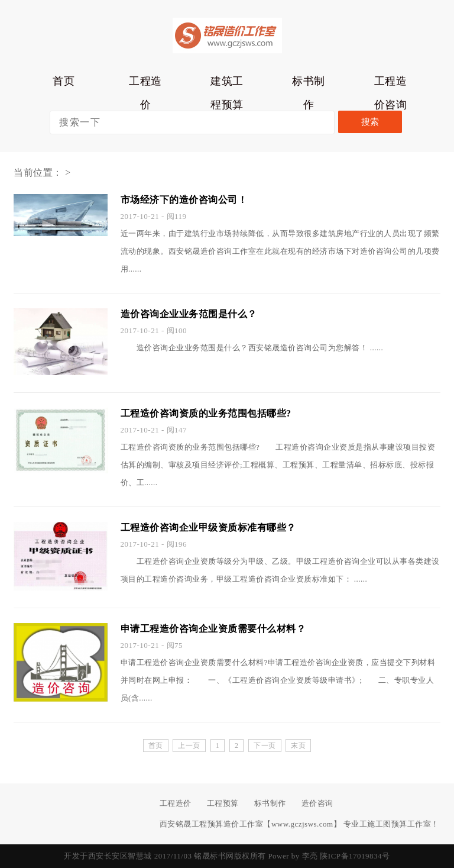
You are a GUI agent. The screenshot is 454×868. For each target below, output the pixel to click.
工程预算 (223, 803)
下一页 (265, 746)
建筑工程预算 (227, 84)
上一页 (189, 746)
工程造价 (145, 84)
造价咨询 (317, 803)
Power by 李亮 (293, 856)
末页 (298, 746)
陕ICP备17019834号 (355, 856)
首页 (64, 81)
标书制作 (309, 84)
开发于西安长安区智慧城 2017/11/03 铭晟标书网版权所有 (165, 856)
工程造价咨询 (391, 84)
